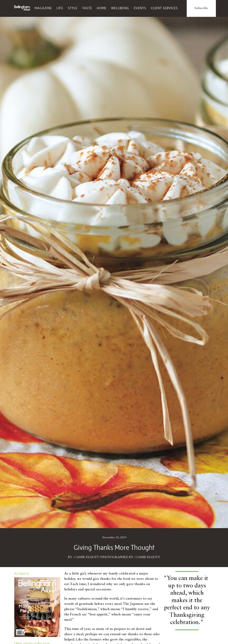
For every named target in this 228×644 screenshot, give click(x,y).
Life (60, 8)
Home (102, 8)
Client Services (164, 8)
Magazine (43, 8)
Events (140, 8)
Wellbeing (120, 8)
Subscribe (201, 8)
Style (73, 8)
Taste (87, 8)
